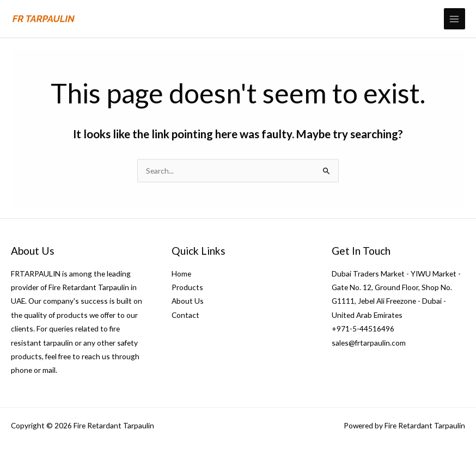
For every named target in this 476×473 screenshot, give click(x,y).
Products (187, 287)
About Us (188, 301)
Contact (185, 315)
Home (181, 274)
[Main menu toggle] (454, 19)
